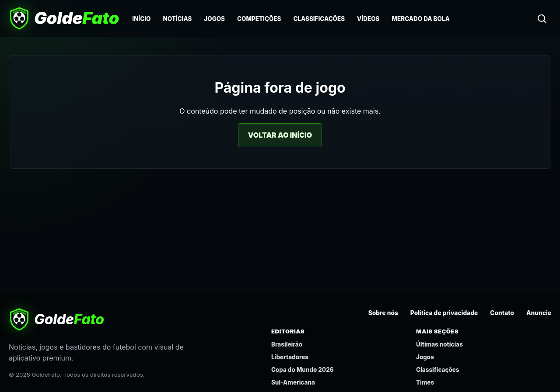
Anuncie (539, 313)
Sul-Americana (293, 382)
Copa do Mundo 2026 (303, 370)
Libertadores (290, 357)
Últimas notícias (439, 344)
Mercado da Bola (420, 19)
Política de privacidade (444, 313)
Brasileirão (287, 344)
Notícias (177, 19)
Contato (502, 313)
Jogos (214, 19)
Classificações (319, 19)
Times (425, 382)
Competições (259, 19)
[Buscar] (542, 18)
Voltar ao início (280, 135)
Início (141, 19)
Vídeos (368, 19)
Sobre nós (383, 313)
